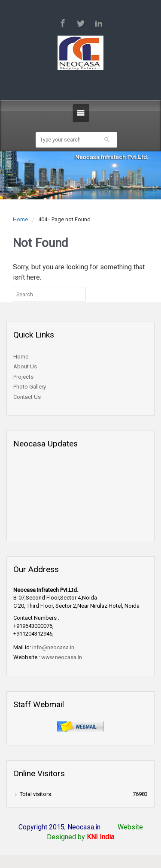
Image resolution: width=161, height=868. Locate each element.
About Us (25, 366)
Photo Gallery (30, 387)
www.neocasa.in (62, 657)
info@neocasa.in (53, 647)
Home (20, 219)
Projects (23, 377)
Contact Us (27, 397)
